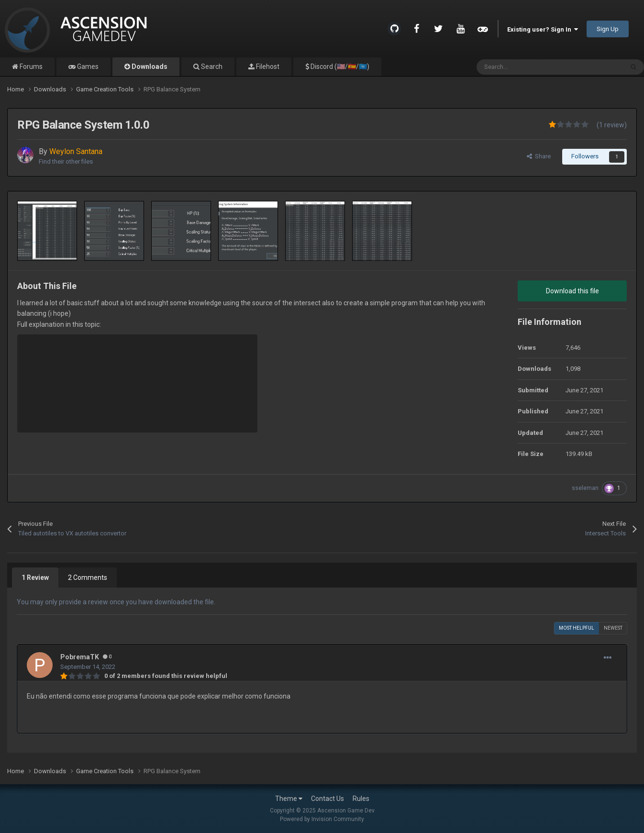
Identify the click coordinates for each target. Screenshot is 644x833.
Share (539, 156)
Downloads (149, 67)
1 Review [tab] (35, 578)
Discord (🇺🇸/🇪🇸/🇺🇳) (339, 67)
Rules (361, 799)
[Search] (529, 67)
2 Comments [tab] (88, 578)
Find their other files (66, 161)
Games (87, 67)
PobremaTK (80, 657)
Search (211, 67)
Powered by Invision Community (322, 819)
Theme (289, 799)
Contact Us (328, 799)
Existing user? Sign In (543, 29)
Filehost (267, 67)
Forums (30, 67)
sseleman (585, 488)
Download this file (572, 291)
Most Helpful (577, 628)
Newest (613, 628)
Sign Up (608, 29)
